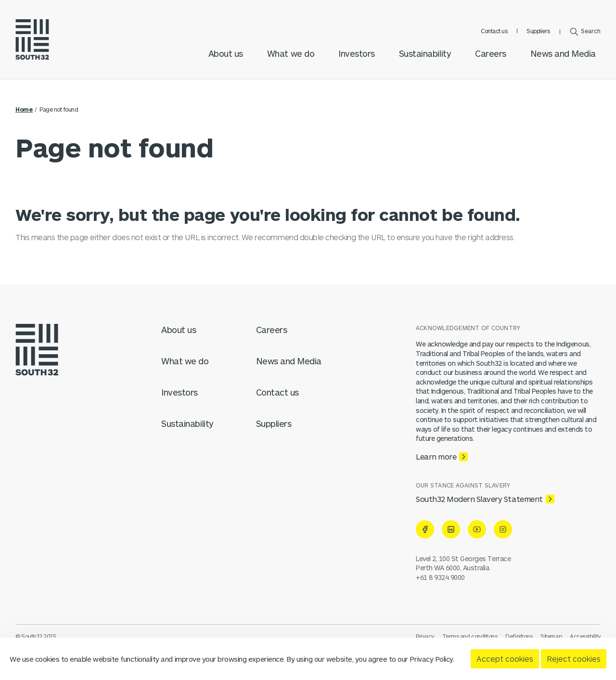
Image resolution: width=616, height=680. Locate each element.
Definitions (519, 636)
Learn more (436, 456)
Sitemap (551, 636)
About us (226, 53)
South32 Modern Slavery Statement (479, 499)
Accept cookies (505, 659)
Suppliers (538, 31)
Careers (491, 53)
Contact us (494, 31)
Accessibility (585, 636)
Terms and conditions (470, 636)
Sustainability (425, 53)
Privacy (425, 636)
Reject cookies (574, 659)
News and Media (563, 53)
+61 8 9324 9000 (440, 577)
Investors (357, 53)
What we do (291, 53)
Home (24, 109)
